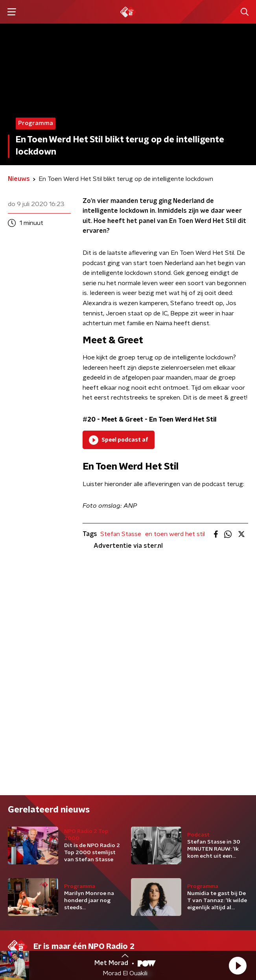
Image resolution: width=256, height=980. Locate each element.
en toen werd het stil (175, 534)
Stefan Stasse (121, 534)
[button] (238, 965)
